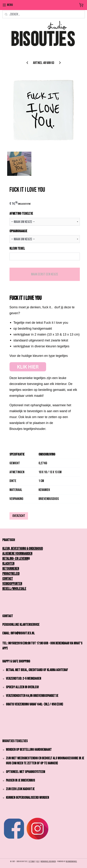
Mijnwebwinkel (71, 861)
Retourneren (11, 569)
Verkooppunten (12, 584)
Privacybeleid (11, 574)
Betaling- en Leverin (15, 559)
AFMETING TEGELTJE (21, 214)
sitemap (32, 861)
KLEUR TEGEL (17, 249)
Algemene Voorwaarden (17, 554)
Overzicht (19, 516)
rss (38, 861)
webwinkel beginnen (48, 861)
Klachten (8, 564)
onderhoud (36, 549)
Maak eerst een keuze (45, 274)
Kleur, (7, 549)
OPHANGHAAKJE (18, 231)
